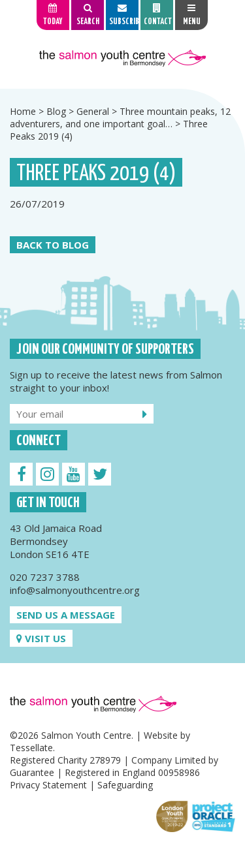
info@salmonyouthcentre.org (75, 590)
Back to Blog (53, 245)
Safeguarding (125, 785)
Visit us (41, 638)
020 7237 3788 (45, 577)
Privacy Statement (48, 785)
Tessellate (31, 748)
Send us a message (66, 615)
